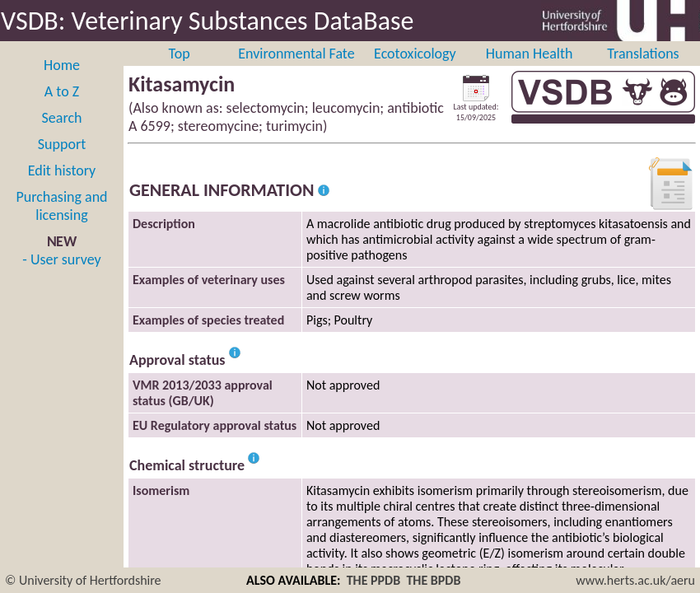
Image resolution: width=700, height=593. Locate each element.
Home (62, 65)
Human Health (530, 54)
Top (180, 54)
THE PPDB (374, 580)
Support (62, 144)
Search (62, 118)
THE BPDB (433, 580)
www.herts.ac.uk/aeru (635, 580)
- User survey (61, 259)
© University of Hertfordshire (83, 580)
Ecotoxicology (415, 54)
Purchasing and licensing (61, 206)
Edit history (62, 170)
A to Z (62, 91)
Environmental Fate (296, 54)
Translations (643, 54)
